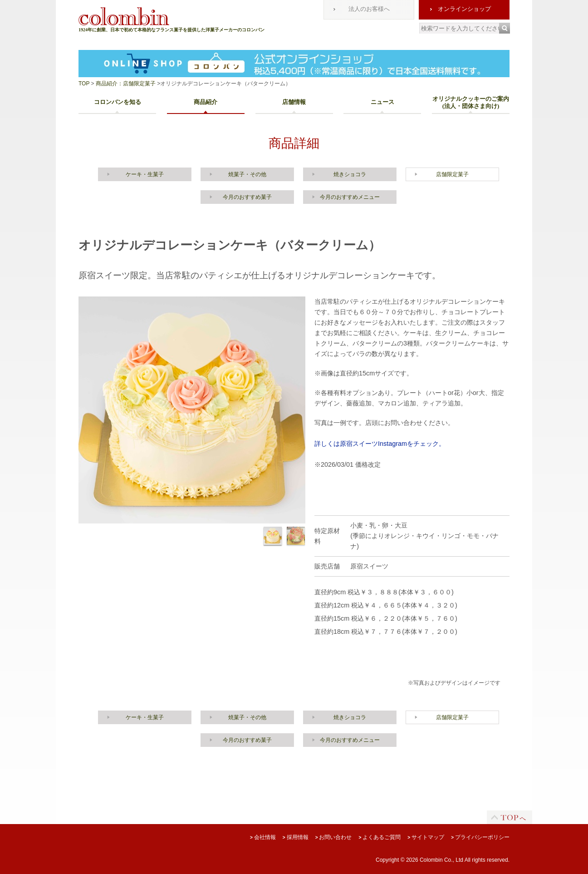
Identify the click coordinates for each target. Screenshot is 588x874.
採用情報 (296, 837)
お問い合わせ (334, 837)
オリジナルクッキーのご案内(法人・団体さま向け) (471, 102)
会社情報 (263, 837)
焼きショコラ (350, 174)
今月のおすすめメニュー (350, 197)
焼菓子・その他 (247, 174)
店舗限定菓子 (452, 174)
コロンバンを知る (118, 102)
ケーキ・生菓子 (145, 174)
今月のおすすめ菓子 (247, 197)
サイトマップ (426, 837)
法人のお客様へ (369, 9)
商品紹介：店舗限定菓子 (125, 84)
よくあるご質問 (380, 837)
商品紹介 (206, 102)
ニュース (382, 102)
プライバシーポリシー (480, 837)
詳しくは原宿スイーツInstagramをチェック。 (380, 444)
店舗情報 (294, 102)
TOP (84, 84)
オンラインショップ (464, 9)
